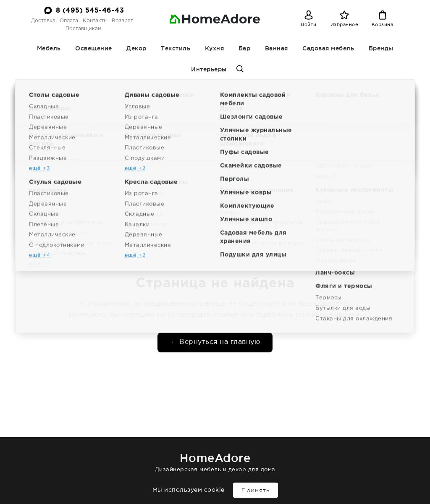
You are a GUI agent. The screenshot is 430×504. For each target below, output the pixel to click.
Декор (136, 48)
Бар (245, 48)
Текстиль (176, 48)
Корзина (383, 25)
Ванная (277, 48)
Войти (309, 25)
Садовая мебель (328, 48)
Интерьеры (209, 69)
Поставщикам (83, 29)
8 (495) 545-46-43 (90, 11)
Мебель (49, 48)
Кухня (215, 48)
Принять (256, 490)
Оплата (69, 21)
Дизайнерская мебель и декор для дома (215, 461)
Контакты (95, 21)
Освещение (94, 48)
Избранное (345, 25)
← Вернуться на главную (215, 342)
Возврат (122, 21)
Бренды (381, 48)
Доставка (43, 21)
